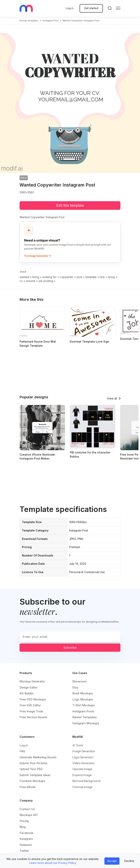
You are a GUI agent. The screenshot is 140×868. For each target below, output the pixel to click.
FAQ (22, 751)
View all (112, 398)
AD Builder (27, 693)
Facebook (26, 833)
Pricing (24, 821)
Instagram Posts (83, 711)
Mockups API (29, 815)
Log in (70, 8)
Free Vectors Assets (33, 717)
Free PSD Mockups (33, 699)
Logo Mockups (83, 699)
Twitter (24, 851)
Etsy (75, 687)
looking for (49, 277)
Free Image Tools (31, 711)
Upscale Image (82, 769)
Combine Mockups (32, 781)
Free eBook (27, 787)
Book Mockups (83, 693)
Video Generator (83, 763)
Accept (112, 861)
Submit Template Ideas (35, 775)
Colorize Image (82, 787)
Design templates (29, 21)
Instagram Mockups (86, 723)
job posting (46, 281)
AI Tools (78, 745)
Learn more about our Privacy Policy (53, 863)
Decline (129, 861)
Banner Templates (85, 717)
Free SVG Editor (30, 705)
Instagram (26, 839)
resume (31, 281)
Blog (23, 827)
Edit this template (70, 205)
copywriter (67, 277)
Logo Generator (83, 757)
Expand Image (82, 775)
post (79, 277)
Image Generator (84, 751)
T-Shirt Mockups (84, 705)
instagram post (50, 21)
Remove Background (86, 781)
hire (102, 277)
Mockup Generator (32, 681)
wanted (24, 277)
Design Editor (29, 687)
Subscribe (70, 648)
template (91, 277)
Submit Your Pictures (34, 763)
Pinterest (26, 845)
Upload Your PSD (31, 769)
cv (21, 281)
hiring (36, 277)
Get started (91, 8)
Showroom (80, 681)
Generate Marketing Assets (38, 757)
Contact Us (27, 809)
